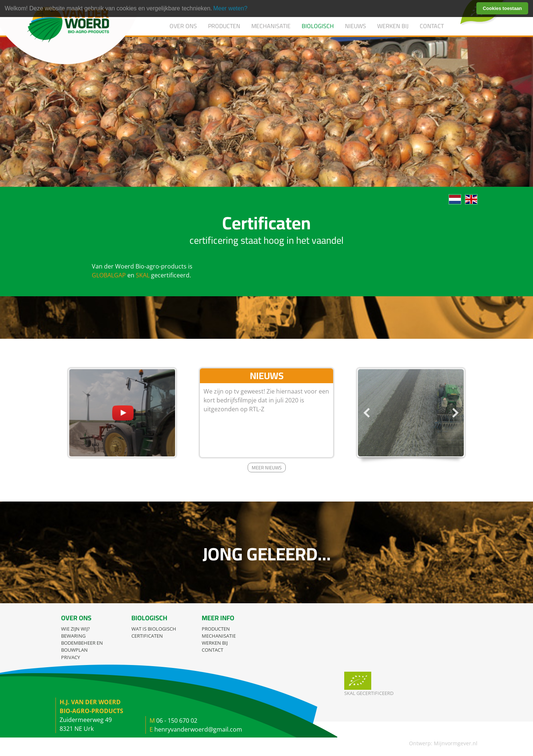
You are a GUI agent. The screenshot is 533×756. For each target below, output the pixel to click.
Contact (432, 26)
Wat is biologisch (154, 629)
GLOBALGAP (109, 275)
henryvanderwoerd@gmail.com (198, 729)
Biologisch (318, 26)
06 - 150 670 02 (177, 720)
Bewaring (73, 636)
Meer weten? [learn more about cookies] (230, 8)
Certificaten (147, 636)
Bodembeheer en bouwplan (82, 646)
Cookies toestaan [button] (502, 8)
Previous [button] (366, 413)
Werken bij (393, 26)
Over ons (183, 26)
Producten (224, 26)
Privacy (71, 657)
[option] (411, 413)
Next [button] (455, 413)
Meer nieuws (267, 468)
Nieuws (356, 26)
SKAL (143, 275)
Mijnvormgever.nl (456, 743)
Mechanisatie (271, 26)
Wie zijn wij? (76, 629)
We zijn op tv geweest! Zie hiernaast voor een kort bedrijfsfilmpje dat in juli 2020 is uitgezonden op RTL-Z (266, 400)
